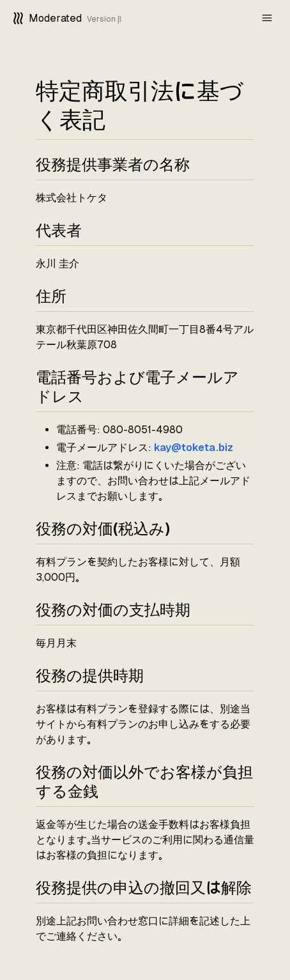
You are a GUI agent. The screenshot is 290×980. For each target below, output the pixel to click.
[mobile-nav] (267, 18)
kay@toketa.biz (194, 448)
